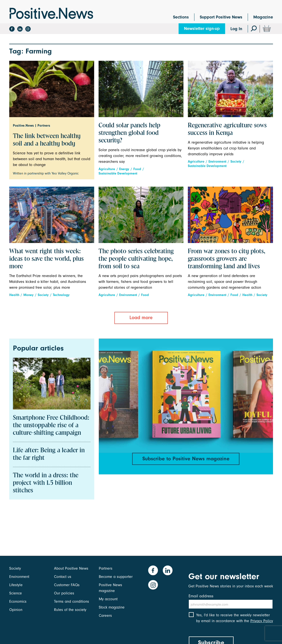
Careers (105, 616)
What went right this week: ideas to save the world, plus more (46, 259)
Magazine (263, 17)
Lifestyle (16, 585)
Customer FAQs (67, 585)
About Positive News (71, 568)
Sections (181, 17)
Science (16, 593)
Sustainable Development (118, 173)
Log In (236, 29)
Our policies (64, 593)
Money (28, 295)
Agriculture (107, 169)
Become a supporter (116, 577)
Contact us (63, 577)
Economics (18, 601)
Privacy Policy (262, 622)
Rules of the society (70, 610)
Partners (106, 568)
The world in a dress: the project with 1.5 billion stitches (46, 483)
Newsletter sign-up (202, 29)
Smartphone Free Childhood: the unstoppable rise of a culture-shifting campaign (51, 426)
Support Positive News (221, 17)
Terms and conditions (72, 601)
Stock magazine (112, 607)
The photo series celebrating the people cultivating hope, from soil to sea (136, 259)
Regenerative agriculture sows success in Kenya (227, 129)
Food (137, 169)
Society (236, 161)
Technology (61, 295)
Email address (201, 596)
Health (14, 295)
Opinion (16, 610)
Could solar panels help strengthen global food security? (129, 133)
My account (108, 599)
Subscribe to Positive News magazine (186, 459)
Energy (124, 169)
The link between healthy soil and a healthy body (47, 140)
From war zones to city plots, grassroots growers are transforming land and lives (227, 259)
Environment (217, 161)
